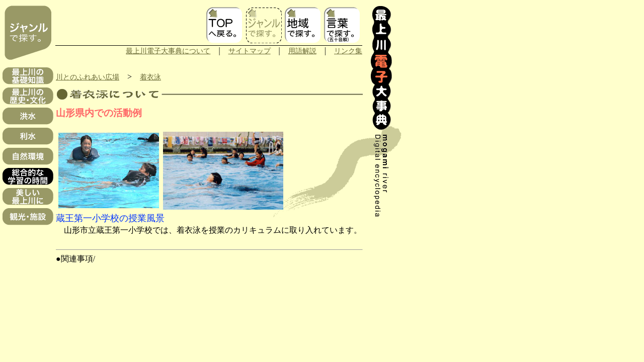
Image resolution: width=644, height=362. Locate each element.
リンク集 (348, 51)
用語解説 (302, 51)
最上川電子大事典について (168, 51)
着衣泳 (150, 77)
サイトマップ (250, 51)
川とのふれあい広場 (88, 77)
